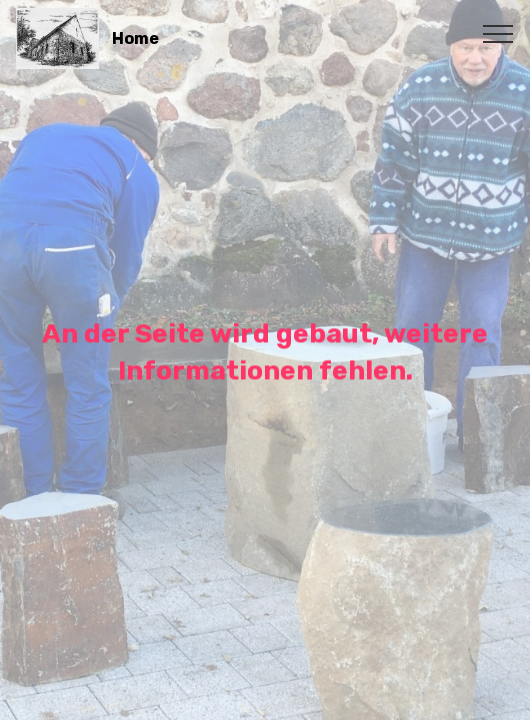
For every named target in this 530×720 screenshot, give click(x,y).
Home (135, 38)
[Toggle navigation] (498, 33)
